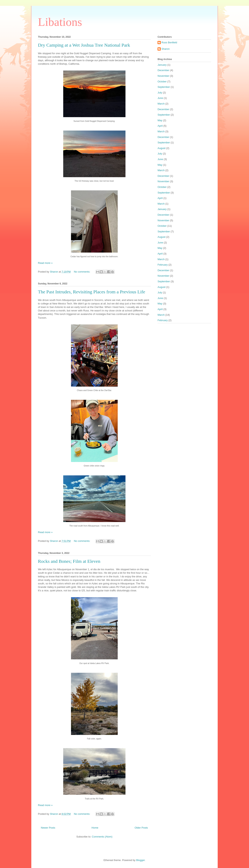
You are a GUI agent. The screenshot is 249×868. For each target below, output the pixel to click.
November (163, 76)
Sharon (166, 49)
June (160, 98)
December (163, 70)
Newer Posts (48, 828)
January (162, 65)
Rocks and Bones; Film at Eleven (69, 561)
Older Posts (141, 828)
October (162, 81)
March (161, 104)
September (164, 87)
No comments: (82, 272)
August (161, 148)
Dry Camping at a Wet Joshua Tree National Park (84, 45)
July (160, 93)
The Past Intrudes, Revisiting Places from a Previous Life (92, 292)
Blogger (140, 860)
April (160, 126)
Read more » (45, 263)
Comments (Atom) (102, 837)
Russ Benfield (169, 42)
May (160, 120)
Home (95, 828)
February (163, 265)
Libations (60, 22)
